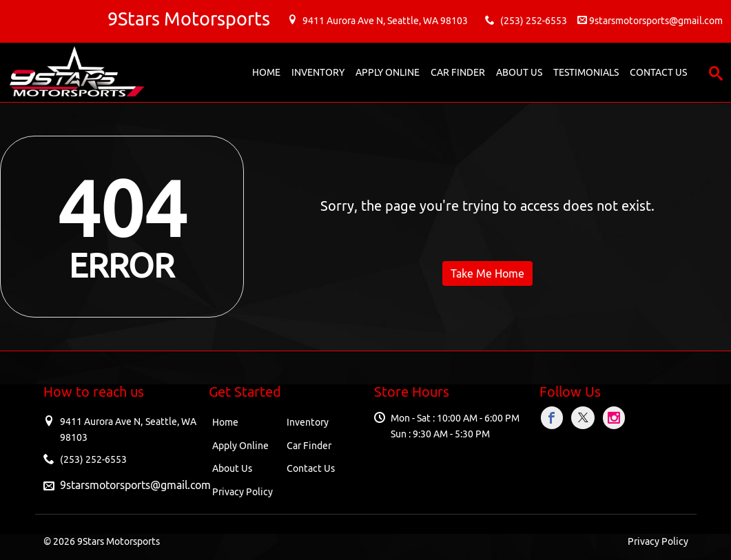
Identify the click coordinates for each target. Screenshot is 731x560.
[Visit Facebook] (554, 418)
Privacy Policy (243, 492)
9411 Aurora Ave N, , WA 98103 (385, 21)
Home (225, 422)
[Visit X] (585, 418)
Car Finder (309, 446)
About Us (232, 468)
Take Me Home (487, 273)
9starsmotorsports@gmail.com (656, 21)
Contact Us (311, 468)
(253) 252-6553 (534, 21)
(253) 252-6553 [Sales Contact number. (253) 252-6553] (93, 459)
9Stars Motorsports (119, 541)
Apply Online (240, 446)
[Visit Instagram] (615, 418)
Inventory (308, 422)
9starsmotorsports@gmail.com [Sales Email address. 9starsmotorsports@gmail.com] (135, 485)
